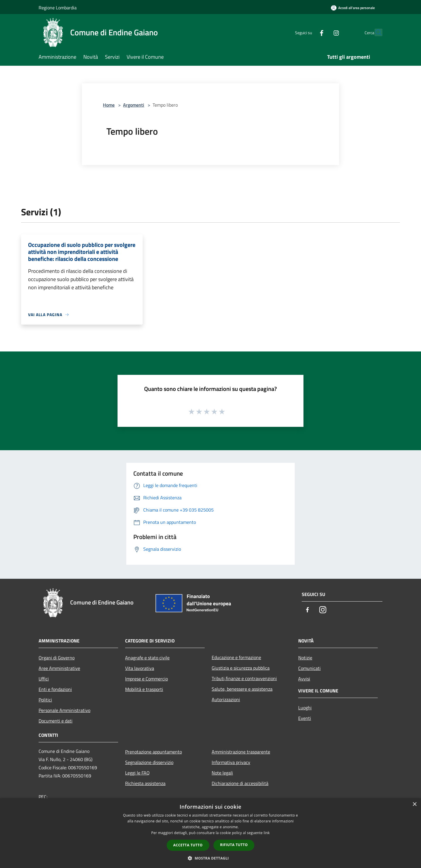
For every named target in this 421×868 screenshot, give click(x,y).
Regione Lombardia (58, 8)
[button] (210, 858)
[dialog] (210, 833)
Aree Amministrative (59, 668)
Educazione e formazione (236, 657)
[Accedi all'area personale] (353, 8)
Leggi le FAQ (137, 773)
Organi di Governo (57, 658)
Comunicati (309, 668)
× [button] (414, 804)
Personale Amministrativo (64, 710)
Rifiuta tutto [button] (234, 845)
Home (109, 105)
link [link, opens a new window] (267, 833)
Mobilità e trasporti (144, 689)
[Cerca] (375, 32)
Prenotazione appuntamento (153, 752)
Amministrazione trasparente (241, 752)
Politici (45, 700)
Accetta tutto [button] (188, 845)
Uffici (44, 679)
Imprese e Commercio (146, 679)
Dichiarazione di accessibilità (240, 783)
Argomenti (134, 105)
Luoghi (305, 708)
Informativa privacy (231, 762)
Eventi (305, 718)
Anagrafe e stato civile (147, 658)
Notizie (305, 658)
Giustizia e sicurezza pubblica (241, 668)
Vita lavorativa (140, 668)
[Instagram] (323, 32)
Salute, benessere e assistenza (242, 689)
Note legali (222, 773)
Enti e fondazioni (55, 689)
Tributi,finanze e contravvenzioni (244, 678)
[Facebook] (309, 32)
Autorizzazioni (226, 699)
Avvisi (304, 679)
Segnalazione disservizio (149, 762)
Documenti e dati (56, 721)
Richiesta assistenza (145, 783)
